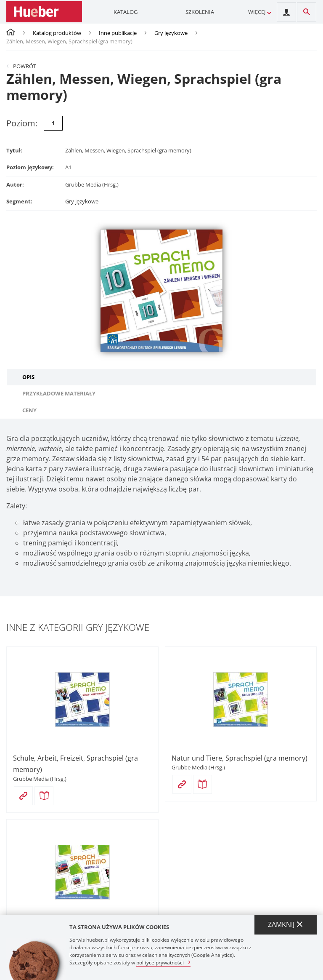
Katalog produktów (57, 33)
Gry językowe (171, 33)
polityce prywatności (160, 962)
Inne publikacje (118, 33)
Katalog (126, 12)
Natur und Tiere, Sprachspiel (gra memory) (240, 758)
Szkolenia (200, 12)
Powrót (25, 66)
